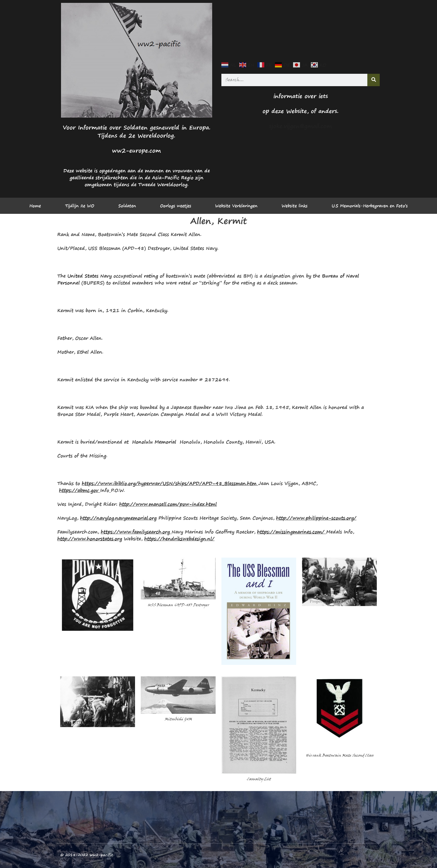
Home (35, 206)
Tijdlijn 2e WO (80, 206)
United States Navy (90, 276)
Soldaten (127, 206)
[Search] (374, 80)
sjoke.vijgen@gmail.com (301, 126)
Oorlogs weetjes (176, 206)
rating (151, 276)
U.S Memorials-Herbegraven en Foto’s (370, 206)
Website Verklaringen (236, 206)
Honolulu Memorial (154, 442)
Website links (294, 206)
